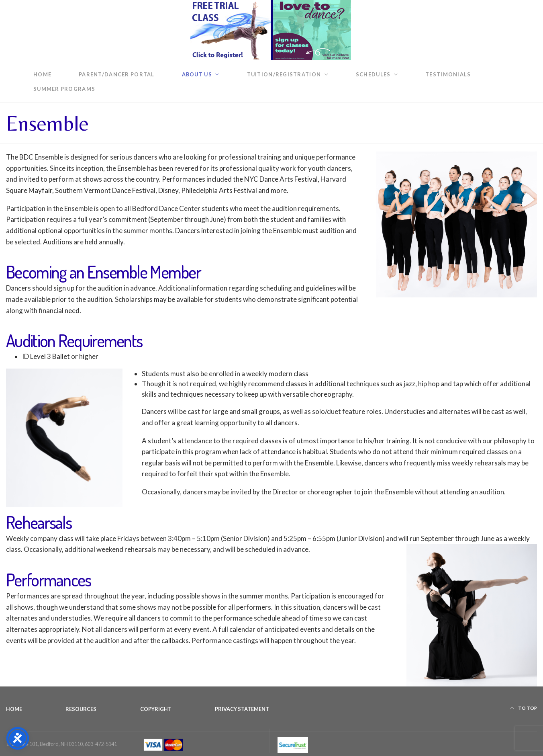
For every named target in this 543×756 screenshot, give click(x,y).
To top (524, 708)
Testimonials (448, 74)
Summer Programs (64, 89)
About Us (197, 74)
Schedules (373, 74)
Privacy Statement (242, 709)
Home (42, 74)
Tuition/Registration (284, 74)
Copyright (156, 709)
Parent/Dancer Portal (117, 74)
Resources (81, 709)
